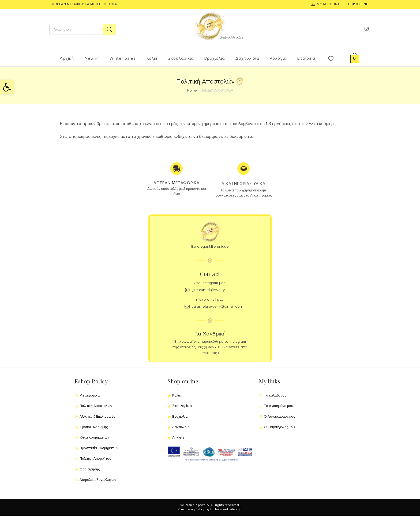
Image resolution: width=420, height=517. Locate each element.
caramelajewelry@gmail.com (220, 308)
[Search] (110, 29)
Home (192, 90)
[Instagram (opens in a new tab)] (367, 29)
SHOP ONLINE (357, 4)
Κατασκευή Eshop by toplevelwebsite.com (210, 511)
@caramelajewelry (210, 291)
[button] (7, 87)
